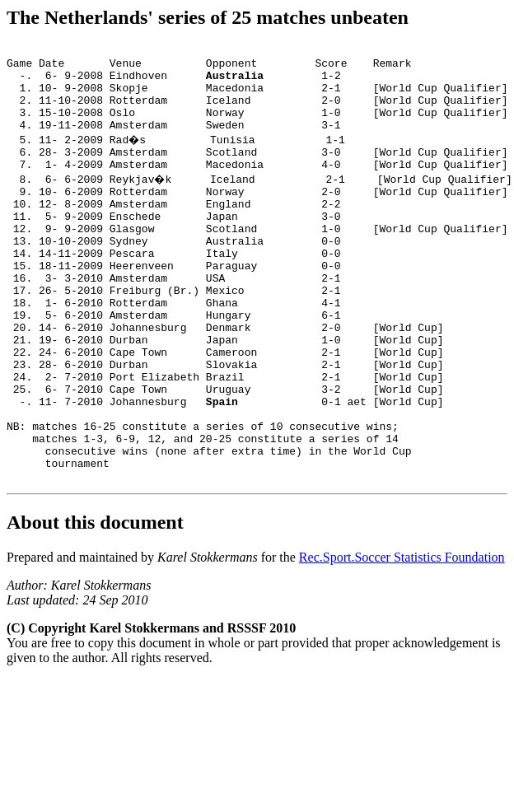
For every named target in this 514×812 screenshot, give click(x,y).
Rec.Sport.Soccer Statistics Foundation (402, 639)
